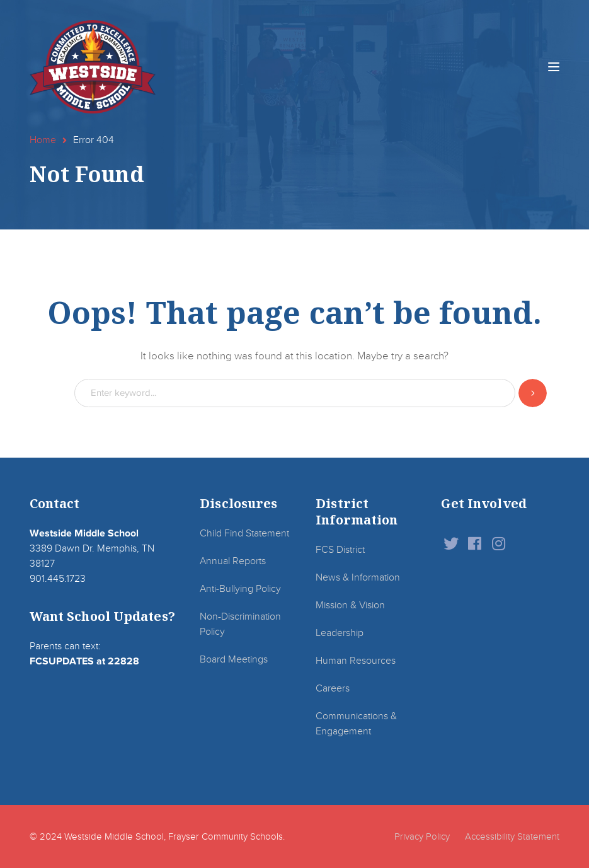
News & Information (358, 577)
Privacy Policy (422, 836)
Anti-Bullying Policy (240, 589)
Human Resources (356, 661)
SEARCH (533, 393)
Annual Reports (233, 561)
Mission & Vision (350, 605)
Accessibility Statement (512, 836)
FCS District (340, 550)
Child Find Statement (244, 533)
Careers (333, 688)
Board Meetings (234, 659)
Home (43, 140)
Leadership (340, 633)
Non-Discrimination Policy (240, 624)
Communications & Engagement (356, 724)
